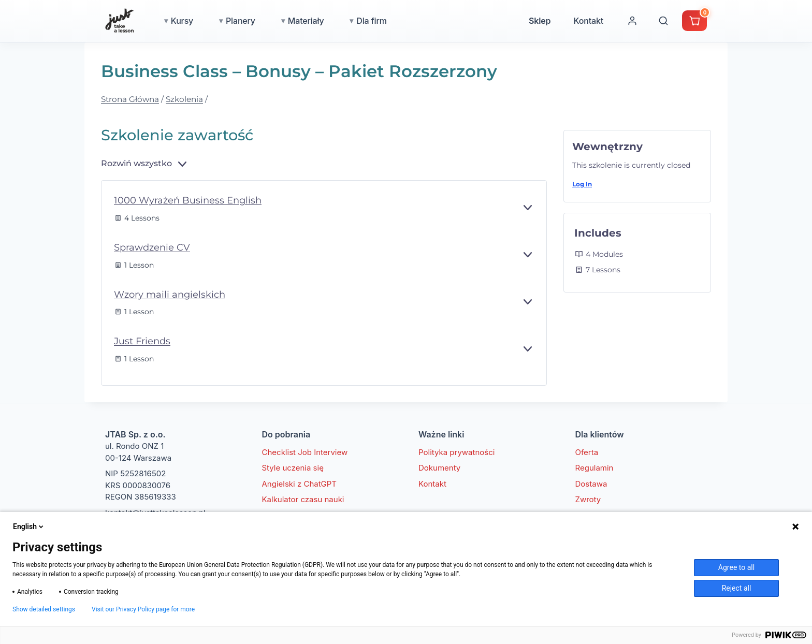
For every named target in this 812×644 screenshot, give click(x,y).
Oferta (587, 452)
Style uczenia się (293, 468)
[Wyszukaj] (663, 21)
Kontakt (588, 21)
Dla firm (371, 21)
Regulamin (594, 468)
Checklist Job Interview (305, 452)
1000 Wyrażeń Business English (188, 200)
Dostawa (591, 484)
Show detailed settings (44, 609)
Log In (582, 184)
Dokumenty (439, 468)
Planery (241, 21)
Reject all (737, 588)
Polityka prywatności (456, 452)
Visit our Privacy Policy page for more (143, 609)
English (29, 526)
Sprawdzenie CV (152, 247)
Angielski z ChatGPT (300, 484)
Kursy (182, 21)
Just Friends (142, 341)
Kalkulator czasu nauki (303, 499)
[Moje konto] (632, 21)
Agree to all (736, 567)
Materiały (306, 21)
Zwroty (588, 499)
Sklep (540, 21)
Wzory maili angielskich (170, 295)
